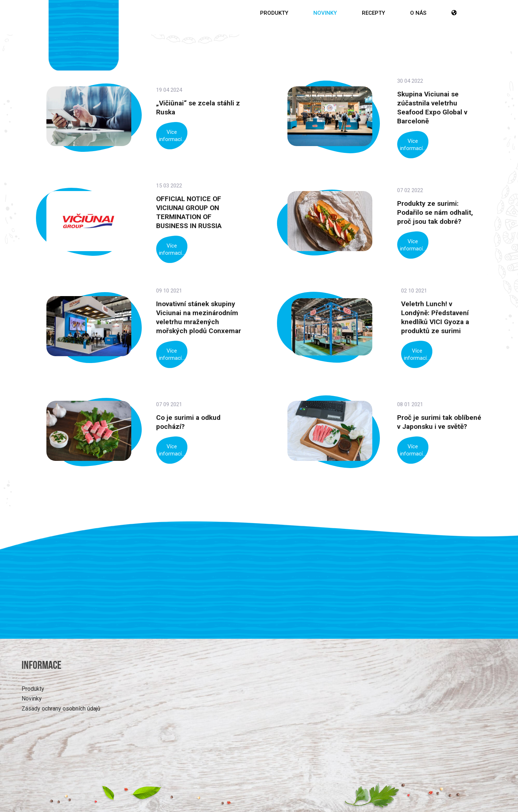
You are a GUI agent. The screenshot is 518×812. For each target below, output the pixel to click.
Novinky (325, 13)
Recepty (373, 13)
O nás (418, 13)
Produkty (274, 13)
